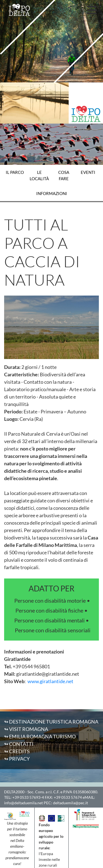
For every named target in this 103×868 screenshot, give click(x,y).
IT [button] (78, 8)
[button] (61, 8)
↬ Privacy (17, 759)
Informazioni (52, 193)
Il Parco (15, 172)
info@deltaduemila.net (23, 803)
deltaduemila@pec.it (70, 803)
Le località (39, 175)
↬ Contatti (19, 744)
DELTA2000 (14, 792)
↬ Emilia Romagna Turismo (40, 736)
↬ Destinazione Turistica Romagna (51, 722)
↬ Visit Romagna (26, 729)
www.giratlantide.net (50, 681)
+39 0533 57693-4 (28, 797)
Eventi (88, 172)
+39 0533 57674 (68, 797)
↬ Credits (17, 751)
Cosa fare (64, 175)
